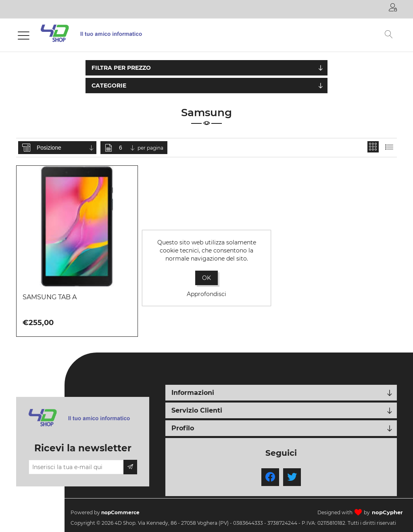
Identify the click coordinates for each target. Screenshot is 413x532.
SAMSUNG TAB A (50, 297)
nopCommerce (120, 512)
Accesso (393, 7)
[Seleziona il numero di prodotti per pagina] (127, 148)
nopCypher (387, 512)
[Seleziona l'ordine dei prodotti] (66, 148)
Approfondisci (206, 294)
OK (206, 278)
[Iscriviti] (76, 467)
